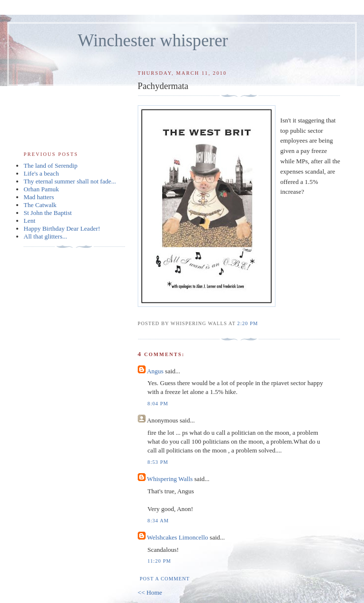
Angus (155, 371)
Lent (30, 221)
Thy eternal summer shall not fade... (70, 181)
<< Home (150, 592)
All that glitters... (45, 236)
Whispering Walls (170, 479)
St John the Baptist (48, 213)
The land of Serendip (50, 166)
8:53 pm (158, 462)
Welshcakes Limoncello (178, 537)
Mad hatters (39, 197)
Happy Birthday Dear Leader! (62, 228)
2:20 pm (247, 323)
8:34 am (158, 521)
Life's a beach (41, 173)
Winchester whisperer (153, 41)
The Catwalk (40, 205)
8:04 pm (158, 404)
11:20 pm (159, 561)
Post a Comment (165, 579)
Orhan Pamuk (41, 189)
